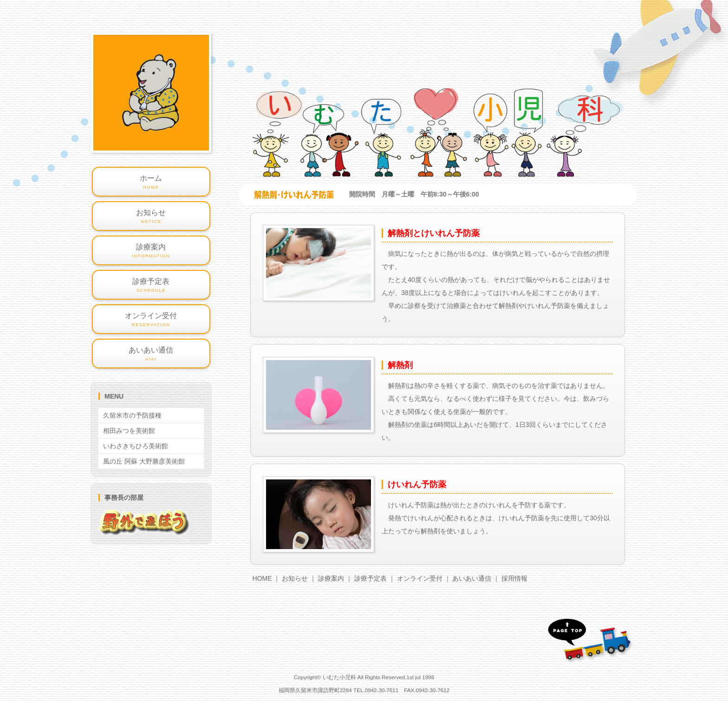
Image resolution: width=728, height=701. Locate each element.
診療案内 (331, 578)
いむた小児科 (339, 677)
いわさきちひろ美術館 (136, 446)
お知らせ (295, 578)
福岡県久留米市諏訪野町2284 (315, 690)
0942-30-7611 (382, 690)
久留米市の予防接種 (132, 415)
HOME (262, 578)
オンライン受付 (420, 578)
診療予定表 (370, 578)
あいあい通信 (472, 578)
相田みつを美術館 (129, 431)
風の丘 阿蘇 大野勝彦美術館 (144, 461)
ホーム (151, 183)
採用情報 (514, 578)
